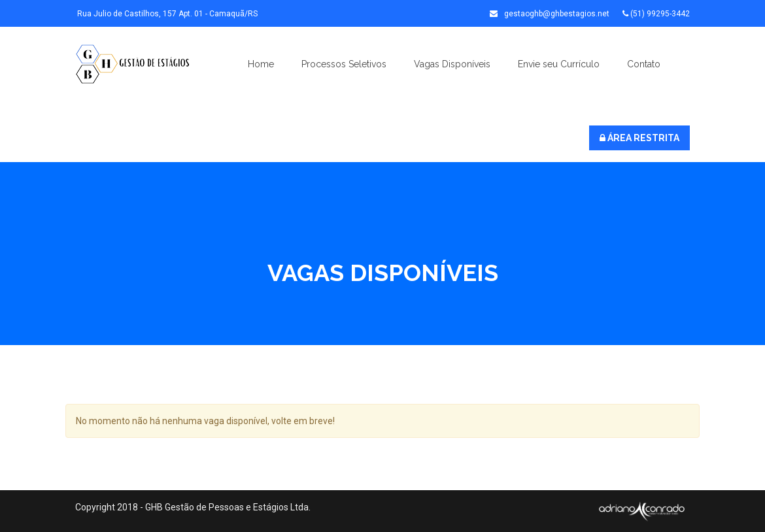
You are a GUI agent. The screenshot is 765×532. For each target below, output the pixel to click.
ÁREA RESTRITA (639, 138)
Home (261, 64)
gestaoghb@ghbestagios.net (550, 14)
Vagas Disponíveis (452, 64)
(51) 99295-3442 (656, 14)
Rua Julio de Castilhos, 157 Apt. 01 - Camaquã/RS (166, 14)
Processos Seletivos (344, 64)
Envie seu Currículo (559, 64)
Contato (644, 64)
